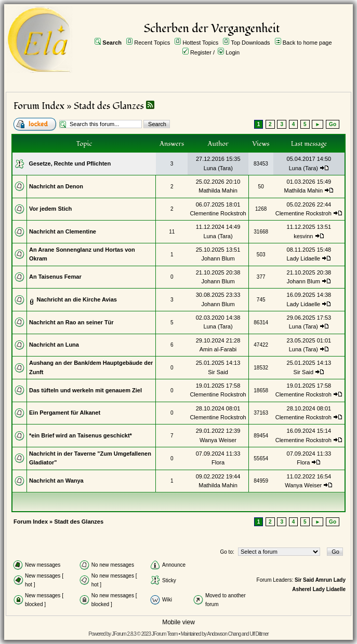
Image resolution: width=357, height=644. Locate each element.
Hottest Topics (200, 43)
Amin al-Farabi (218, 349)
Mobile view (178, 622)
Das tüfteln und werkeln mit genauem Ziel (85, 390)
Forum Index (39, 106)
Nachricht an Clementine (63, 231)
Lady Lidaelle (303, 258)
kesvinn (303, 236)
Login (233, 52)
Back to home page (307, 43)
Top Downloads (250, 43)
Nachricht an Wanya (56, 481)
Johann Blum (218, 258)
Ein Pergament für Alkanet (65, 413)
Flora (218, 462)
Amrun (324, 580)
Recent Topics (152, 43)
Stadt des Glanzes (109, 106)
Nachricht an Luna (54, 345)
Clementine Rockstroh (218, 213)
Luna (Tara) (218, 168)
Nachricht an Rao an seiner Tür (71, 322)
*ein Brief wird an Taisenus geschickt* (81, 435)
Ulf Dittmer (259, 634)
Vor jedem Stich (50, 209)
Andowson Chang (224, 634)
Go (333, 124)
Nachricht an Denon (56, 186)
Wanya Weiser (218, 440)
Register (201, 52)
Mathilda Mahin (218, 190)
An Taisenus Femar (55, 277)
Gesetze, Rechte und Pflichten (70, 163)
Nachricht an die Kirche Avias (76, 299)
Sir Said (218, 372)
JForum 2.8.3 (124, 634)
